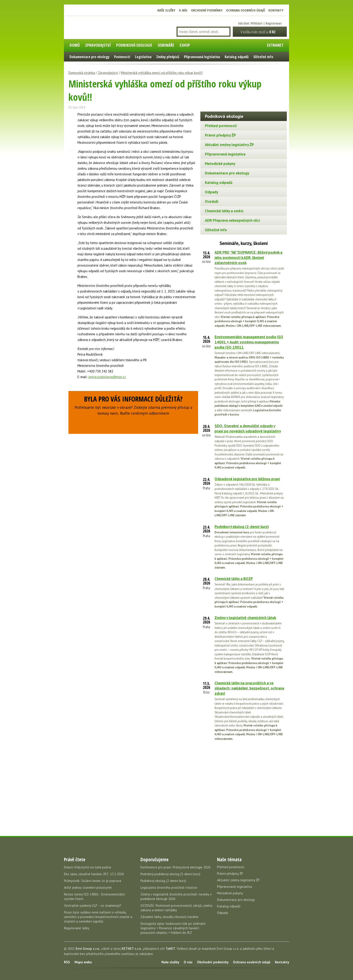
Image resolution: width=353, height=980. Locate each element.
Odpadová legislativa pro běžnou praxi (247, 479)
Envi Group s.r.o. (88, 949)
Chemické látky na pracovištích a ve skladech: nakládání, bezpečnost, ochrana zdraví (249, 688)
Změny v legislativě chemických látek (245, 618)
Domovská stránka (82, 73)
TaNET (170, 949)
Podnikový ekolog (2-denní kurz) (242, 527)
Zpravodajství (108, 73)
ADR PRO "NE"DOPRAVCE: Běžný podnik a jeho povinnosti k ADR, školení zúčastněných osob (248, 258)
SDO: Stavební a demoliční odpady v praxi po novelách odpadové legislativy (248, 428)
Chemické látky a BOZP (234, 579)
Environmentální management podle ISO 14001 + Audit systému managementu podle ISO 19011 (249, 342)
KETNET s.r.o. (132, 949)
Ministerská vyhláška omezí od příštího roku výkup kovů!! (162, 73)
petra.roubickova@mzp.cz (107, 377)
